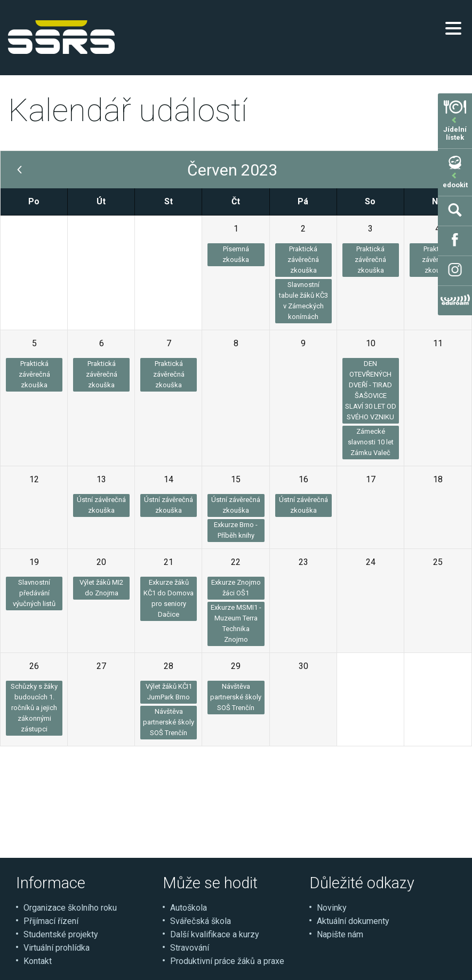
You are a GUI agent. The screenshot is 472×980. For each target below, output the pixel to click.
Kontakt (38, 961)
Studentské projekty (61, 934)
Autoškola (189, 908)
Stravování (190, 948)
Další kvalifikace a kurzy (215, 934)
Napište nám (340, 934)
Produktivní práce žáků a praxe (227, 961)
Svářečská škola (201, 921)
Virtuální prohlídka (57, 948)
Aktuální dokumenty (353, 921)
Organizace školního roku (70, 908)
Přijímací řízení (51, 921)
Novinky (332, 908)
